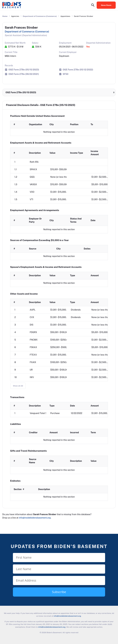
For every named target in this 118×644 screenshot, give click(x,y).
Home (5, 16)
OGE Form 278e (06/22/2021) (24, 74)
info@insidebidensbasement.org (35, 518)
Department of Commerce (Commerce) (40, 16)
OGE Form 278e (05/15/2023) (24, 70)
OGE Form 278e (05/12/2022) (78, 70)
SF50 (66, 74)
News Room (106, 5)
